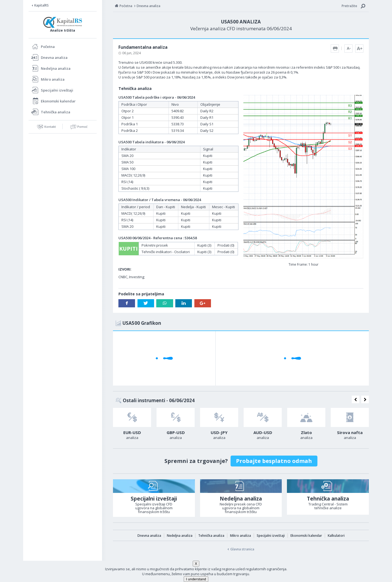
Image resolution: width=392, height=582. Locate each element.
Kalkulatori (336, 536)
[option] (132, 425)
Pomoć (82, 127)
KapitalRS (42, 5)
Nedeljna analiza (56, 68)
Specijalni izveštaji (57, 90)
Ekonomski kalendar (58, 101)
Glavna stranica (242, 549)
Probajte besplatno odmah (274, 461)
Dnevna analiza (54, 57)
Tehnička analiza (56, 112)
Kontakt (50, 127)
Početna (48, 47)
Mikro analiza (53, 79)
